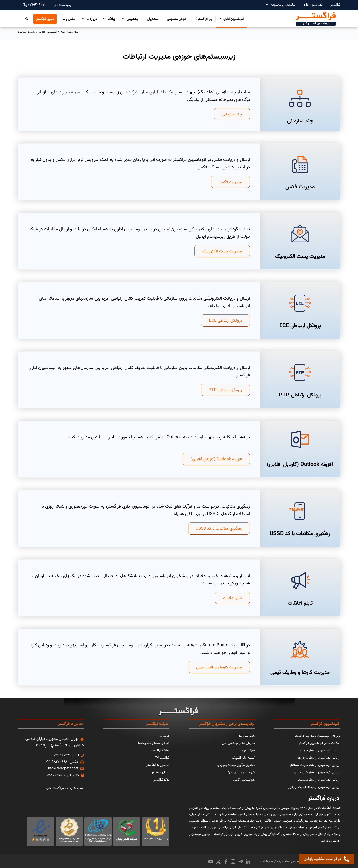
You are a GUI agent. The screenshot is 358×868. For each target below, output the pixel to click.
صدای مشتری (161, 772)
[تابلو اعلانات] (300, 580)
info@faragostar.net (63, 769)
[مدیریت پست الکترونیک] (300, 234)
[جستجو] (25, 19)
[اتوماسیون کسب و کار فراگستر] (316, 19)
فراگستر (335, 5)
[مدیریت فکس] (300, 164)
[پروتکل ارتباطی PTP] (300, 372)
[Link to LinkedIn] (248, 862)
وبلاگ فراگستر (160, 750)
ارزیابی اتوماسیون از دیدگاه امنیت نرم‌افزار (314, 787)
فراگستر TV (162, 758)
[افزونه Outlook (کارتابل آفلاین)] (216, 459)
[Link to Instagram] (233, 862)
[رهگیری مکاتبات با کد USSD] (219, 528)
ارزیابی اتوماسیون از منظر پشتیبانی (319, 780)
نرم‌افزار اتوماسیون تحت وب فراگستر (318, 736)
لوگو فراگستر (161, 780)
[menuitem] (333, 5)
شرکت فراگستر (282, 861)
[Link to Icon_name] (241, 862)
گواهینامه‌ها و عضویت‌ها (154, 743)
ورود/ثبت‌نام (63, 5)
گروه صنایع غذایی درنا (241, 772)
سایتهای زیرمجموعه (283, 5)
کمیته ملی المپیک (243, 758)
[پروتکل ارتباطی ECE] (300, 303)
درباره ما (164, 736)
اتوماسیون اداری (313, 5)
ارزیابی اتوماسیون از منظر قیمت (320, 750)
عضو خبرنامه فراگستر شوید (63, 789)
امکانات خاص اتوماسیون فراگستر (320, 743)
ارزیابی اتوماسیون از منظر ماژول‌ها (319, 758)
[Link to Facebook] (226, 862)
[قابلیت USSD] (300, 511)
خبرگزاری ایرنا (247, 750)
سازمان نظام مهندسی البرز (238, 743)
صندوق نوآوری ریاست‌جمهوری (236, 765)
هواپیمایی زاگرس (244, 780)
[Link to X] (218, 862)
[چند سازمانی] (300, 98)
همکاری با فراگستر (158, 765)
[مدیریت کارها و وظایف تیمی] (219, 667)
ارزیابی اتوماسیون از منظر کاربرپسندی (317, 772)
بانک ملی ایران (246, 736)
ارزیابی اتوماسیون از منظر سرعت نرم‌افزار (315, 765)
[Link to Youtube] (211, 862)
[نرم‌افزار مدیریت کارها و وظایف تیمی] (300, 650)
